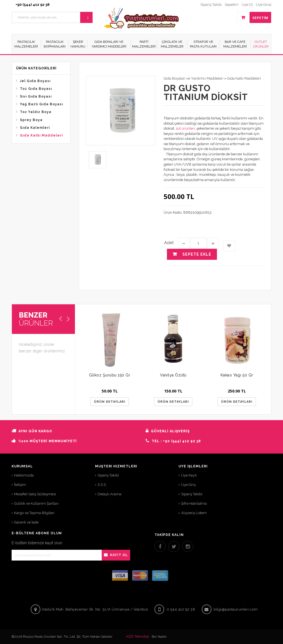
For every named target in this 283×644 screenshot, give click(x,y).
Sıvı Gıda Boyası (36, 96)
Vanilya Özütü (173, 375)
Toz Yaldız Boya (36, 112)
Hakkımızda (24, 475)
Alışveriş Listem (194, 513)
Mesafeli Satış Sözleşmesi (35, 494)
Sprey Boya (31, 120)
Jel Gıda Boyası (35, 81)
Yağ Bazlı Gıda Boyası (41, 104)
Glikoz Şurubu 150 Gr (110, 375)
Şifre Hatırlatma (194, 503)
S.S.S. (102, 485)
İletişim (20, 485)
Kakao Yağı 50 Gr (237, 375)
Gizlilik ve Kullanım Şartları (36, 503)
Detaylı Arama (109, 494)
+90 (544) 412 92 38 (32, 5)
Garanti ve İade (26, 522)
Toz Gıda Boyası (36, 89)
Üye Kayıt (189, 475)
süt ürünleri (185, 128)
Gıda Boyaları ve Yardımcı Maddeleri (193, 78)
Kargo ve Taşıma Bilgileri (34, 513)
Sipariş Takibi (108, 475)
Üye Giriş (188, 485)
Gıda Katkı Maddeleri (41, 135)
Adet (169, 243)
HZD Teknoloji (137, 636)
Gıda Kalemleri (35, 128)
